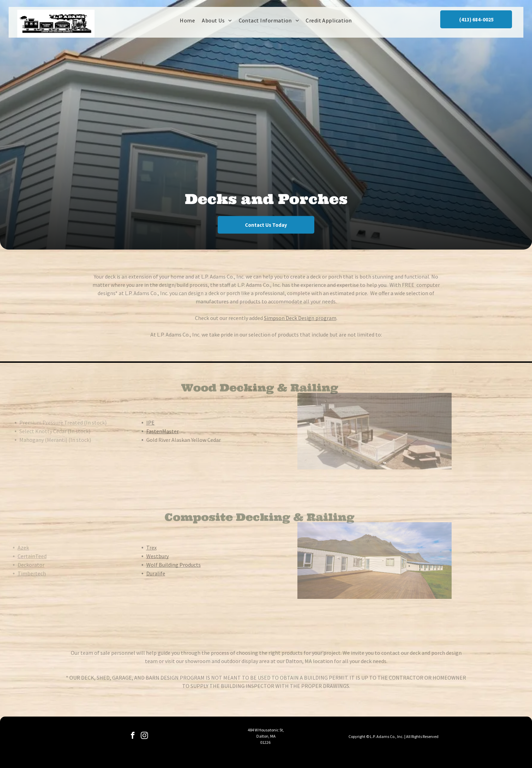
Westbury (145, 556)
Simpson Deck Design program (300, 318)
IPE (138, 422)
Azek (11, 547)
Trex (139, 547)
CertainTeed (20, 556)
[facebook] (133, 736)
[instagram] (144, 736)
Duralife (143, 573)
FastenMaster (150, 431)
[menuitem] (187, 20)
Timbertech (19, 573)
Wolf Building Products (161, 565)
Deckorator (19, 565)
